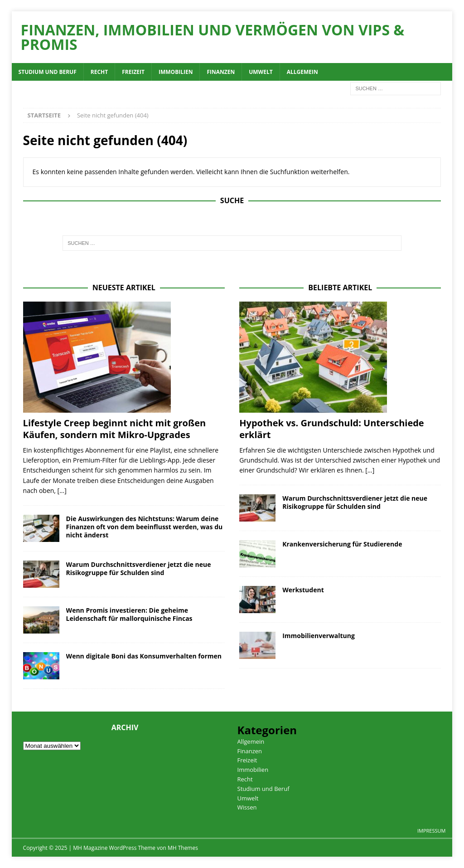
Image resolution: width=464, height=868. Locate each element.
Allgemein (302, 72)
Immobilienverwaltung (319, 636)
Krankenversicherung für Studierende (342, 544)
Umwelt (261, 72)
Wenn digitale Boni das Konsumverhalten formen (144, 656)
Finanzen (221, 72)
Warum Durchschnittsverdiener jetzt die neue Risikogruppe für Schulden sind (139, 568)
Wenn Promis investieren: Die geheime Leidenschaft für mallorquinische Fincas (129, 614)
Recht (99, 72)
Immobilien (176, 72)
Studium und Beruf (48, 72)
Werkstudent (303, 590)
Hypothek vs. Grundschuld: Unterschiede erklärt (331, 429)
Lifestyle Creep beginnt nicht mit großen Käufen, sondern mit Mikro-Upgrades (115, 429)
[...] (62, 490)
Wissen (247, 807)
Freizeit (133, 72)
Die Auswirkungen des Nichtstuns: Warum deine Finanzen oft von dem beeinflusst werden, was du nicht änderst (145, 527)
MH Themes (183, 848)
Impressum (431, 831)
